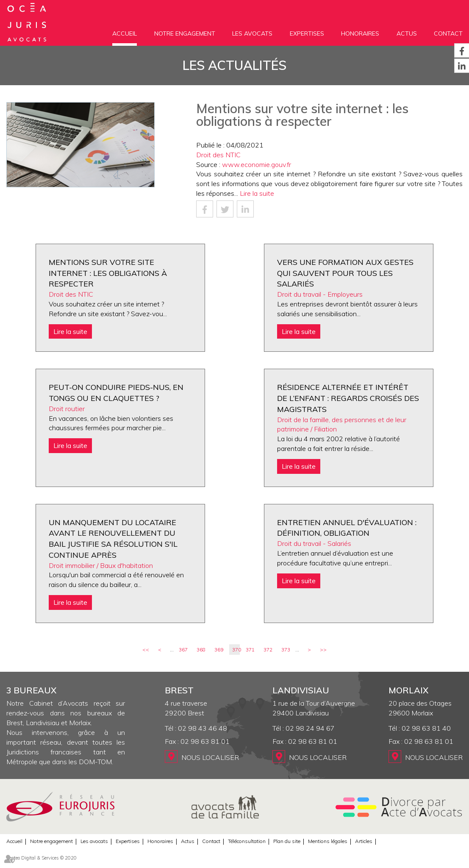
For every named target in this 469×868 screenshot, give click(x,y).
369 (219, 650)
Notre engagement (185, 33)
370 (236, 650)
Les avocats (252, 33)
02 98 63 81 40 (426, 728)
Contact (448, 33)
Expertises (307, 33)
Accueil (125, 33)
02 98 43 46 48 (203, 728)
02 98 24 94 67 (310, 728)
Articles (364, 841)
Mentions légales (328, 841)
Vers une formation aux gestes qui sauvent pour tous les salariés (345, 273)
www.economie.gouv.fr (257, 164)
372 (268, 650)
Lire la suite (257, 193)
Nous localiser (210, 757)
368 (201, 650)
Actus (407, 33)
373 (286, 650)
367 (183, 650)
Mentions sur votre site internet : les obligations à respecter (108, 273)
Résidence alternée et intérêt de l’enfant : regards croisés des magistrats (348, 398)
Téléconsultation (247, 841)
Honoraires (360, 33)
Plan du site (287, 841)
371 (250, 650)
